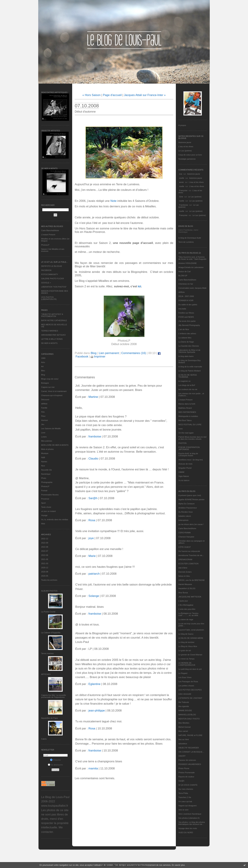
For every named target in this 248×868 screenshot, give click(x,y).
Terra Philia (183, 793)
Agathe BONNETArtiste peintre (191, 499)
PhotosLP (45, 245)
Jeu (43, 424)
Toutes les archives (49, 580)
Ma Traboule (184, 702)
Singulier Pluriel (185, 468)
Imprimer (98, 357)
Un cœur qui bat (185, 801)
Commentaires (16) (134, 353)
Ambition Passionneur (188, 508)
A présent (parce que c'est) (190, 495)
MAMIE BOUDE (185, 710)
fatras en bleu (184, 576)
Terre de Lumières (186, 242)
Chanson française (186, 537)
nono (180, 429)
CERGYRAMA (185, 533)
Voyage (44, 515)
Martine (93, 397)
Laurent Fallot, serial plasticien (191, 630)
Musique (45, 453)
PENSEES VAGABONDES (190, 764)
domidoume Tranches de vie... (191, 555)
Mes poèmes (47, 441)
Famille (44, 408)
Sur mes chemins (186, 789)
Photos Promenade (187, 773)
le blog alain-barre (186, 356)
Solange (94, 596)
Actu (43, 362)
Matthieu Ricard (185, 408)
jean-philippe (97, 711)
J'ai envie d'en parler (187, 321)
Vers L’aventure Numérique (190, 814)
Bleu (43, 371)
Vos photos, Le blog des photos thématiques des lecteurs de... (192, 823)
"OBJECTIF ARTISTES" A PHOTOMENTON (52, 315)
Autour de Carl (185, 271)
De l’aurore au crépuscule (189, 551)
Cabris (44, 739)
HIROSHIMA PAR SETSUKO (53, 335)
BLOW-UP (183, 276)
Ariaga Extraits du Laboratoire (191, 267)
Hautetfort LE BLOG (187, 588)
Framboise (184, 205)
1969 (43, 358)
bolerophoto (183, 520)
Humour (45, 420)
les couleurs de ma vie (188, 389)
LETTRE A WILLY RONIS (52, 339)
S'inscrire (55, 760)
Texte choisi (46, 507)
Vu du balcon (184, 480)
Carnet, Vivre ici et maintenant (54, 391)
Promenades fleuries (50, 495)
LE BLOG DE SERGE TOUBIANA (188, 376)
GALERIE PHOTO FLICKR (53, 279)
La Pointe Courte (48, 612)
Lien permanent (109, 353)
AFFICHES (46, 674)
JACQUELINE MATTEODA (190, 597)
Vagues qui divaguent (187, 806)
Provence (45, 499)
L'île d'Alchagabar (186, 605)
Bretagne (45, 383)
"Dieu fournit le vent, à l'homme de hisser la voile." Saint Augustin (192, 258)
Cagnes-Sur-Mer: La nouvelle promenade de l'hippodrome (54, 696)
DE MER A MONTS (49, 343)
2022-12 (45, 539)
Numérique (46, 474)
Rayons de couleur (186, 777)
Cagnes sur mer (48, 387)
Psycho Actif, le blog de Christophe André (188, 455)
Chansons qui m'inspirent (52, 395)
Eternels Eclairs (185, 572)
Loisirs (44, 437)
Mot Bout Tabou (185, 420)
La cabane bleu (185, 338)
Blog (43, 375)
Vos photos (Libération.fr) (189, 818)
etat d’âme (183, 568)
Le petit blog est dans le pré (190, 669)
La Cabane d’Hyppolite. (51, 633)
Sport (43, 503)
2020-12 (45, 568)
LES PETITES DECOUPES (190, 690)
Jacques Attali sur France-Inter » (145, 95)
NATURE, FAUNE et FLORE (190, 735)
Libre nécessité (185, 694)
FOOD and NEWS (186, 317)
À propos (182, 125)
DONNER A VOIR (186, 300)
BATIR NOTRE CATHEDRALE (54, 320)
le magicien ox (184, 381)
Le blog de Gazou (186, 634)
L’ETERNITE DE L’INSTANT (190, 698)
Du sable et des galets (188, 305)
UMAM (181, 472)
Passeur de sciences (187, 760)
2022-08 (45, 547)
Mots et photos (47, 449)
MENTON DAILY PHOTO (189, 719)
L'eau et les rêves (186, 147)
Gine (181, 197)
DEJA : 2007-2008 (186, 296)
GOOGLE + (46, 283)
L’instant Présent (48, 235)
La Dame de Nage (186, 342)
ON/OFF (182, 756)
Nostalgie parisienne (187, 159)
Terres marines (47, 653)
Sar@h (181, 781)
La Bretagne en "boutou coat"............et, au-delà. (188, 614)
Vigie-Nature (184, 476)
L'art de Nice (184, 329)
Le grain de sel (185, 650)
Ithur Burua (183, 593)
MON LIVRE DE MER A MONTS (55, 445)
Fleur (43, 416)
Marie (92, 556)
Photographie (47, 482)
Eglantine (94, 684)
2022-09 (45, 543)
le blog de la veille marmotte (190, 367)
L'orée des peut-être (187, 609)
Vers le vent (183, 810)
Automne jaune (185, 142)
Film (43, 412)
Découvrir (45, 400)
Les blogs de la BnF (187, 385)
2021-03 (45, 563)
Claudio (93, 459)
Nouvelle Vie (46, 470)
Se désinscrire (55, 765)
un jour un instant (48, 511)
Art (42, 366)
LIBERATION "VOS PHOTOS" (54, 287)
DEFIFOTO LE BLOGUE (52, 266)
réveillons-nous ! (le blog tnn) (191, 460)
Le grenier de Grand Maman (190, 655)
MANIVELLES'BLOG (187, 715)
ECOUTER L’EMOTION (188, 564)
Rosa (92, 520)
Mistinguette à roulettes (188, 416)
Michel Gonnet (185, 727)
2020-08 (45, 572)
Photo (44, 478)
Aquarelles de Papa (49, 718)
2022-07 (45, 551)
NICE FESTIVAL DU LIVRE (190, 425)
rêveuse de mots (185, 464)
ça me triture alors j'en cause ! (191, 524)
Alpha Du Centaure (187, 504)
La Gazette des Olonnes (189, 346)
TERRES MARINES (50, 331)
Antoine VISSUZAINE (188, 263)
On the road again (186, 433)
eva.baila (182, 309)
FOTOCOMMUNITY (50, 274)
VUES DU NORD (186, 832)
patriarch (94, 574)
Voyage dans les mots (188, 828)
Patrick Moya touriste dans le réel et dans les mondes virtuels (192, 438)
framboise (95, 436)
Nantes (44, 462)
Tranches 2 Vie (185, 797)
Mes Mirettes (184, 723)
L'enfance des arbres (187, 334)
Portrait (44, 491)
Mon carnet (183, 731)
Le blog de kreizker (186, 642)
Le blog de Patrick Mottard (189, 371)
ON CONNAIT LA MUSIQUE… (191, 752)
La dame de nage (186, 619)
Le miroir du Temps (186, 659)
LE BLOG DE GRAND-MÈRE (191, 638)
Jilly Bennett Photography (189, 325)
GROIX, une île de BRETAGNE (192, 580)
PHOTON (182, 443)
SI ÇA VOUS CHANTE (188, 785)
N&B (43, 457)
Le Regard (183, 673)
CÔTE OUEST (185, 547)
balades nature (185, 516)
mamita (93, 768)
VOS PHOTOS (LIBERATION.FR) (49, 298)
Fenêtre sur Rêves (186, 313)
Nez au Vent (184, 739)
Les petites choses (186, 686)
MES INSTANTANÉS (187, 412)
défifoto (44, 404)
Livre (43, 433)
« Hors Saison (92, 95)
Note (113, 201)
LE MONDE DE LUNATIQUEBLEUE (187, 664)
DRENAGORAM (185, 559)
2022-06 (45, 555)
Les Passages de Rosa (188, 682)
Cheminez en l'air (186, 284)
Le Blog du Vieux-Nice (188, 646)
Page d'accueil (112, 95)
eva (181, 174)
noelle (182, 178)
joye (91, 538)
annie (181, 182)
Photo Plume (184, 768)
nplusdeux (183, 744)
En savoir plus (178, 865)
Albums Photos (49, 591)
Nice (43, 466)
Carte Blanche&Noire (50, 230)
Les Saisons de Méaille (51, 428)
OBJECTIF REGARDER (189, 748)
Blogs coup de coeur (50, 379)
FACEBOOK (46, 270)
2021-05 (45, 559)
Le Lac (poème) (185, 151)
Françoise (183, 190)
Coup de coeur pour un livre (190, 155)
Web (43, 524)
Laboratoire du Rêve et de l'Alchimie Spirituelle (189, 351)
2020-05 (45, 576)
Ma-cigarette (184, 706)
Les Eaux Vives (185, 677)
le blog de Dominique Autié (190, 238)
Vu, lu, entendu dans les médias (55, 519)
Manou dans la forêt (187, 404)
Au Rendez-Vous (186, 512)
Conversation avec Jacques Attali (192, 288)
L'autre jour (183, 601)
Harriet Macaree (185, 584)
